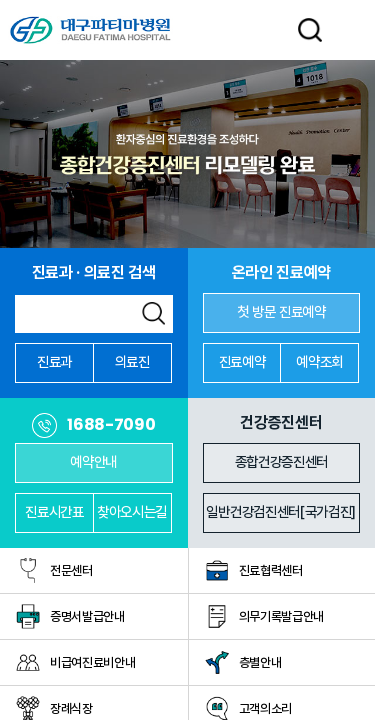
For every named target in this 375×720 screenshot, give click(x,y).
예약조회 (319, 361)
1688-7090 (111, 425)
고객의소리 (265, 708)
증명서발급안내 (87, 616)
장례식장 (71, 708)
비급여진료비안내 (92, 662)
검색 (153, 313)
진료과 (54, 361)
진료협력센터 (271, 570)
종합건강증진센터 (281, 461)
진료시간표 (54, 511)
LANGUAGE (268, 30)
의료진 (132, 361)
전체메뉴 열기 (351, 30)
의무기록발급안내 (281, 616)
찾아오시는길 (132, 511)
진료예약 (242, 361)
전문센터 (71, 570)
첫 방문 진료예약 (281, 311)
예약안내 (93, 461)
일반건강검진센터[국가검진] (281, 511)
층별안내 (260, 662)
